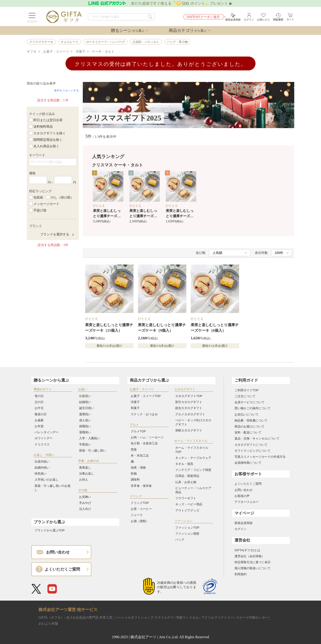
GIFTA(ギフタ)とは (247, 550)
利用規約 (241, 574)
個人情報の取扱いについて (253, 568)
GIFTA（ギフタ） (51, 618)
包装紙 (38, 197)
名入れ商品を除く (46, 146)
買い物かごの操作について (253, 408)
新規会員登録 (244, 523)
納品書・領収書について (251, 420)
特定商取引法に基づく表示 (253, 562)
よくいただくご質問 (248, 484)
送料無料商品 (43, 126)
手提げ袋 (40, 210)
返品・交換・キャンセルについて (257, 438)
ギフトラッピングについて (253, 451)
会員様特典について (248, 463)
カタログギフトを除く (50, 133)
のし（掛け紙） (62, 197)
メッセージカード (46, 204)
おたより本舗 (48, 624)
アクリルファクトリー (217, 618)
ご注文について (245, 396)
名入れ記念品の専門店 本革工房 (89, 618)
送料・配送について (248, 432)
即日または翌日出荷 (48, 120)
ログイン (241, 529)
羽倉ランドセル (187, 618)
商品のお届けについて (250, 426)
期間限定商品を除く (48, 140)
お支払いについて (247, 414)
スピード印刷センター (252, 618)
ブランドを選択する (55, 234)
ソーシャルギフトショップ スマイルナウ (144, 618)
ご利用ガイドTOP (247, 390)
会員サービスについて (250, 402)
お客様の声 (242, 496)
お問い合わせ (244, 490)
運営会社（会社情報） (250, 556)
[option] (108, 198)
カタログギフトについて (251, 445)
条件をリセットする (66, 90)
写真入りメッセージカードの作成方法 (260, 457)
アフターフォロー (247, 502)
